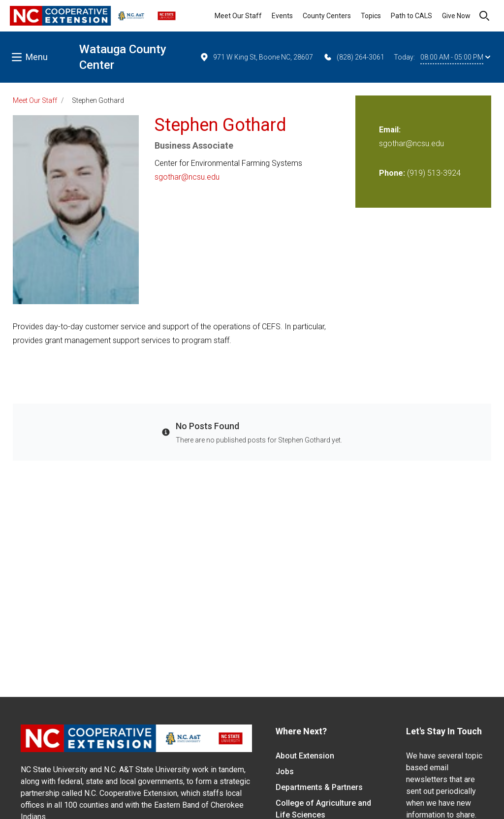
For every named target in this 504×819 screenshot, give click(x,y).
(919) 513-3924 (434, 173)
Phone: (392, 173)
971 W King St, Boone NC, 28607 (256, 57)
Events (282, 16)
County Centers (327, 16)
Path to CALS (411, 16)
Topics (371, 16)
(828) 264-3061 (354, 57)
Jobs (285, 772)
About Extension (305, 756)
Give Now (456, 16)
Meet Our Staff (238, 16)
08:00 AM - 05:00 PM (455, 57)
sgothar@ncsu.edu (187, 177)
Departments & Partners (319, 787)
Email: (390, 130)
